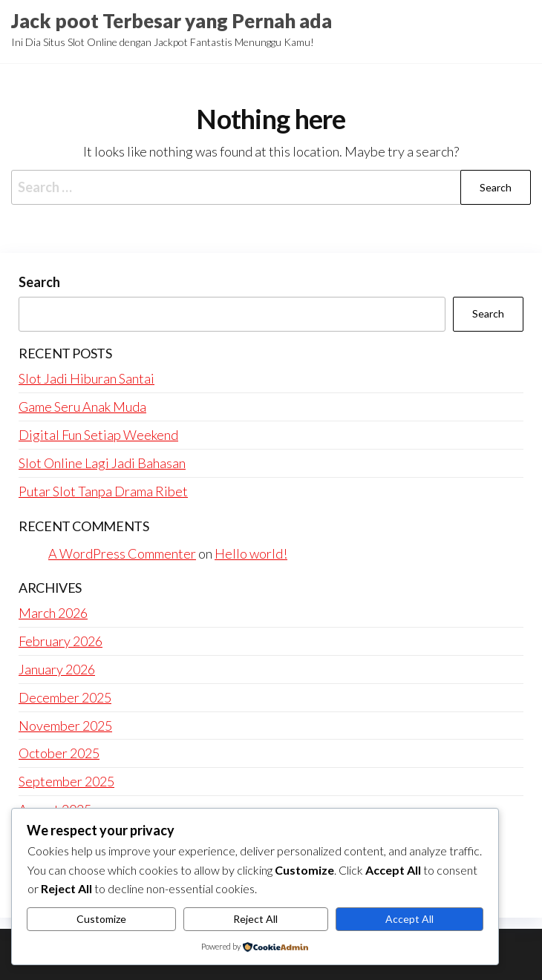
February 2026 (61, 641)
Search (39, 282)
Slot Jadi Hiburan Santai (86, 378)
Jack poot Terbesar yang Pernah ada (172, 21)
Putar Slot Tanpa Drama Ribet (103, 491)
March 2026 (53, 613)
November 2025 (65, 726)
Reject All (255, 919)
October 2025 (59, 753)
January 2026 (57, 669)
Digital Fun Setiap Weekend (98, 435)
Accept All (409, 919)
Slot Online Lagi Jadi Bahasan (102, 463)
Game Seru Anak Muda (82, 407)
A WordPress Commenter (122, 553)
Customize (101, 919)
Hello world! (251, 553)
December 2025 (65, 697)
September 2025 (66, 781)
